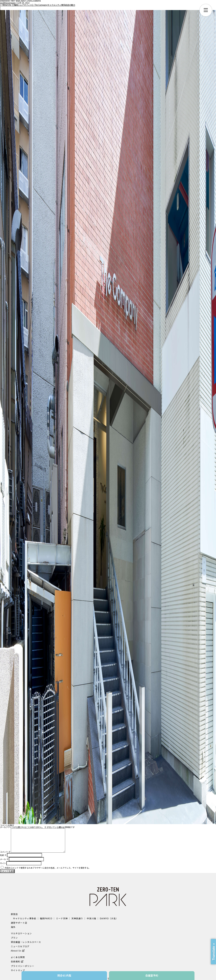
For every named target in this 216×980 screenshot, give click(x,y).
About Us (16, 951)
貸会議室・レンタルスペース (26, 942)
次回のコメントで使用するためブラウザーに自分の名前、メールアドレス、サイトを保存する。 (47, 868)
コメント (5, 852)
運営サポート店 (19, 923)
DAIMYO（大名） (109, 918)
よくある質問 (18, 957)
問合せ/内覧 (64, 975)
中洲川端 (91, 918)
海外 (13, 927)
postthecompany (8, 3)
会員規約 (16, 961)
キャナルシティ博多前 (25, 918)
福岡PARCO (46, 918)
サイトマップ (18, 970)
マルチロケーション (21, 933)
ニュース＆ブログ (20, 946)
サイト (3, 863)
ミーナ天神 (62, 918)
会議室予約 (152, 975)
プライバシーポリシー (23, 966)
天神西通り (77, 918)
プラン (14, 938)
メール (4, 859)
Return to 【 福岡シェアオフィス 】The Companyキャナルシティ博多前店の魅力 (38, 5)
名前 (3, 855)
